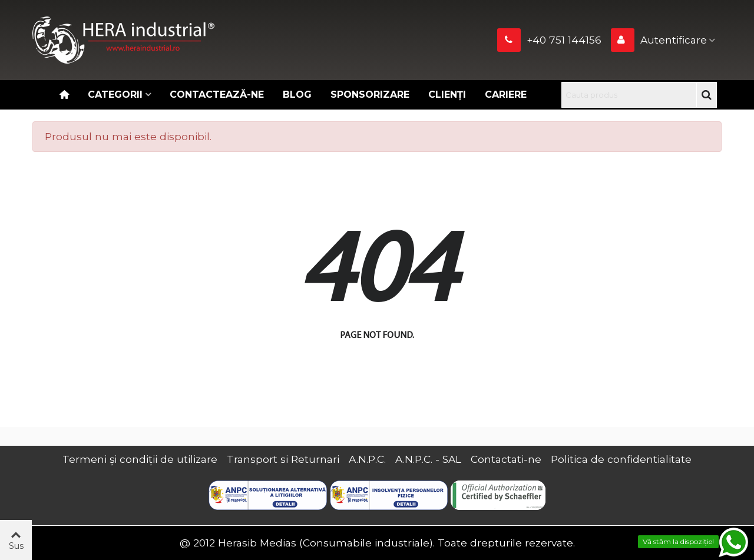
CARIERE (506, 95)
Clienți (447, 95)
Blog (297, 95)
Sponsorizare (370, 95)
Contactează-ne (217, 95)
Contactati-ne (506, 459)
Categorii (115, 95)
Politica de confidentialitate (621, 459)
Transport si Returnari (283, 459)
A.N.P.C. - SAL (428, 459)
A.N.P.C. (367, 459)
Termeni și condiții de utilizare (140, 459)
